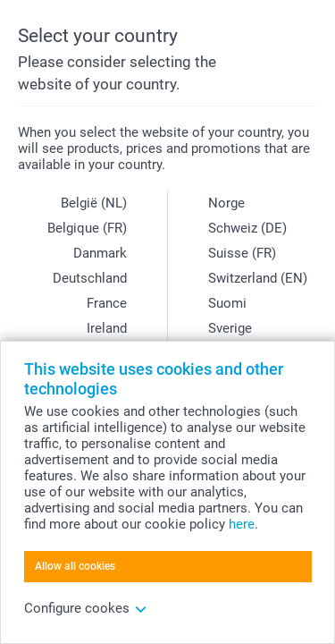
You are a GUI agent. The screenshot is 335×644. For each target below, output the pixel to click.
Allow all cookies (75, 566)
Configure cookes (86, 608)
